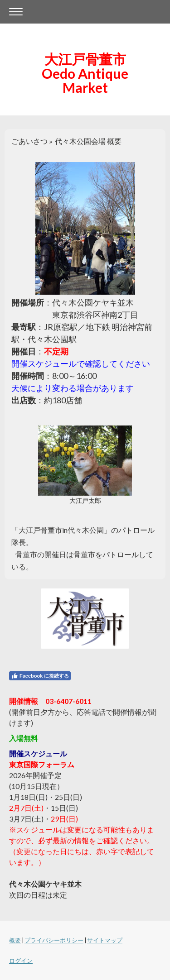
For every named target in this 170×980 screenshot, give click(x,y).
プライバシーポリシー (54, 940)
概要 (15, 940)
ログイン (21, 961)
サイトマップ (105, 940)
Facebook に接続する (40, 676)
